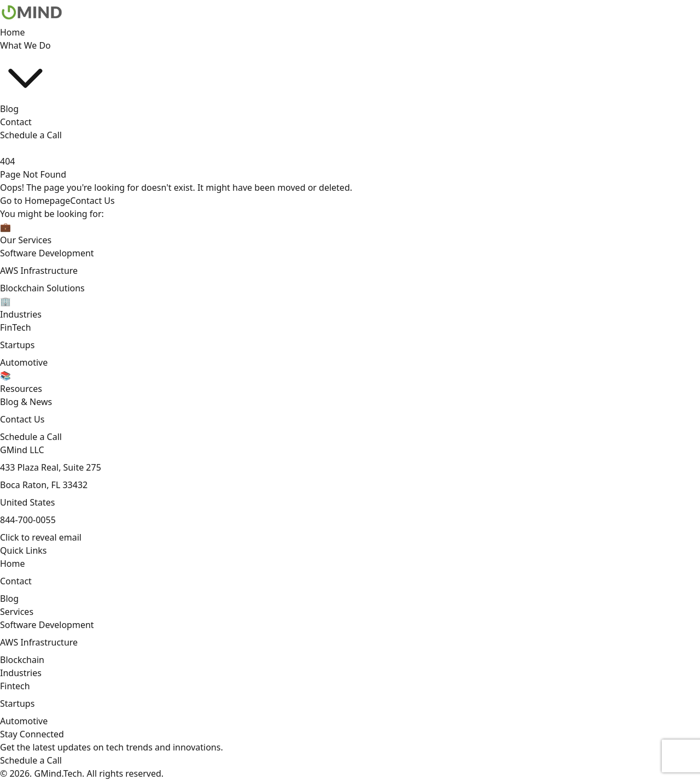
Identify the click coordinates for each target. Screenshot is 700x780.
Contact (16, 122)
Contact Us (92, 201)
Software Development (47, 253)
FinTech (16, 327)
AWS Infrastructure (39, 271)
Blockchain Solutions (42, 288)
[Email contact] (41, 537)
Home (13, 32)
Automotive (24, 362)
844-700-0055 (28, 520)
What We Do (25, 71)
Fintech (15, 686)
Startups (17, 345)
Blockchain (22, 660)
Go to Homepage (35, 201)
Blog (9, 109)
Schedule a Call (31, 135)
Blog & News (26, 402)
